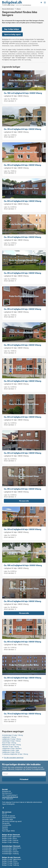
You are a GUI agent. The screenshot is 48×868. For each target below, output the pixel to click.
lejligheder (6, 45)
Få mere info (24, 501)
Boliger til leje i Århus (9, 838)
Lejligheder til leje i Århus (11, 752)
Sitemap (5, 829)
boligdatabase (27, 5)
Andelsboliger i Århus (10, 850)
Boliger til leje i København (11, 836)
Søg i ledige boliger (12, 29)
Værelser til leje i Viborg (10, 747)
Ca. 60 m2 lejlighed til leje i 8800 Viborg (23, 381)
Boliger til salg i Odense (10, 863)
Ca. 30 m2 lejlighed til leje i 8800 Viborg (23, 529)
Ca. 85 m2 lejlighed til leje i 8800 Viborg (22, 273)
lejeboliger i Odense (15, 54)
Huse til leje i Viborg (9, 743)
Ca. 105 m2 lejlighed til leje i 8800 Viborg (23, 565)
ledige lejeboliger (21, 43)
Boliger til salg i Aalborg (10, 865)
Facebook (3, 808)
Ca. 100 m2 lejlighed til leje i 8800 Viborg (23, 93)
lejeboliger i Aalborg (30, 54)
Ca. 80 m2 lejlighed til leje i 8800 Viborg (23, 201)
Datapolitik (6, 823)
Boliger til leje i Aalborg (10, 842)
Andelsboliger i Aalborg (10, 854)
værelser (18, 45)
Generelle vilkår (8, 819)
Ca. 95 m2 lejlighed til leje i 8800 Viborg (22, 165)
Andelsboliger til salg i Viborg (12, 735)
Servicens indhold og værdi (12, 821)
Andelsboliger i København (12, 848)
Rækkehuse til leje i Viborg (11, 745)
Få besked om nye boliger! (41, 2)
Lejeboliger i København (26, 52)
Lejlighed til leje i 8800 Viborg (16, 96)
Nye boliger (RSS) (8, 831)
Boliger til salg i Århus (10, 861)
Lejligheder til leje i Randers (12, 748)
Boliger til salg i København (12, 859)
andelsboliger (33, 43)
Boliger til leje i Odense (10, 840)
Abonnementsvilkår (9, 818)
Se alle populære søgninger (14, 758)
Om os (4, 814)
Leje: (6, 99)
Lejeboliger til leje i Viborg (11, 741)
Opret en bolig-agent (12, 34)
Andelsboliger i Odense (10, 852)
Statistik (5, 827)
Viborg (19, 9)
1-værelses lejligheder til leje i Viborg (15, 754)
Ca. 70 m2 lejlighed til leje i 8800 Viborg (22, 714)
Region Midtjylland (8, 9)
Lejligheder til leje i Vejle (11, 750)
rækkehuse (27, 45)
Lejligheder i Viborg (9, 737)
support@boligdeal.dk (10, 797)
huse (12, 45)
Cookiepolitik (7, 825)
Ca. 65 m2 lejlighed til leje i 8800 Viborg (22, 642)
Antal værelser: (9, 101)
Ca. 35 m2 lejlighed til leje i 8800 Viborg (22, 129)
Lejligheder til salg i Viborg (12, 739)
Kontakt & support (8, 816)
